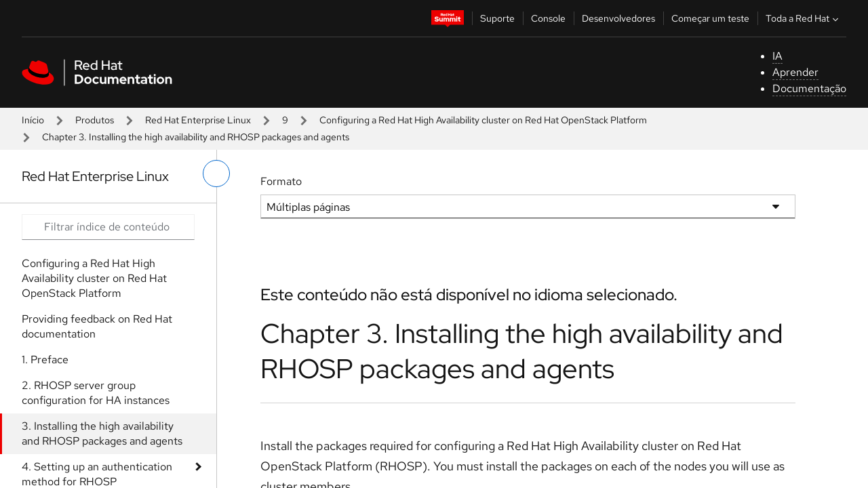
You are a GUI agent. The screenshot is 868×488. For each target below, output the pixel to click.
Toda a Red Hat (804, 18)
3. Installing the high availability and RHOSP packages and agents (102, 433)
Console (548, 18)
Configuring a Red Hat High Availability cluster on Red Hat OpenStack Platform (483, 120)
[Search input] (108, 227)
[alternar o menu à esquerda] (216, 174)
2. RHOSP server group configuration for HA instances (96, 393)
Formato (281, 181)
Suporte (497, 18)
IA (777, 56)
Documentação (809, 88)
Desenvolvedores (618, 18)
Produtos (95, 120)
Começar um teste (710, 18)
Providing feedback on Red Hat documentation (97, 326)
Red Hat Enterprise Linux (198, 120)
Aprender (795, 72)
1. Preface (45, 360)
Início (33, 120)
